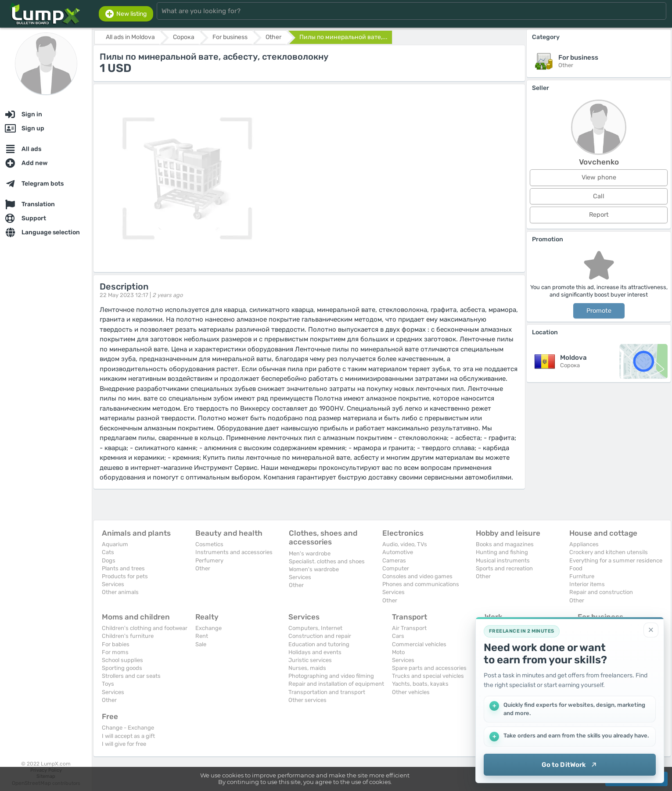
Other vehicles (411, 692)
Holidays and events (315, 652)
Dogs (109, 560)
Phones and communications (421, 584)
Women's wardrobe (314, 569)
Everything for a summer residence (616, 560)
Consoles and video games (417, 576)
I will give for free (124, 744)
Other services (307, 700)
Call (599, 196)
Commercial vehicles (419, 644)
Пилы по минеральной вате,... (343, 37)
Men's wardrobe (310, 553)
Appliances (584, 544)
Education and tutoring (319, 644)
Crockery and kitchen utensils (609, 552)
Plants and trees (123, 568)
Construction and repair (320, 636)
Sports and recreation (504, 568)
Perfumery (209, 560)
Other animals (120, 592)
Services (113, 584)
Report (599, 215)
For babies (116, 644)
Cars (398, 636)
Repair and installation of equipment (336, 684)
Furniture (582, 576)
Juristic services (310, 660)
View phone (599, 177)
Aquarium (115, 544)
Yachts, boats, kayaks (420, 684)
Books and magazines (505, 544)
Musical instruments (503, 560)
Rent (202, 636)
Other (203, 568)
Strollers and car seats (131, 676)
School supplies (122, 660)
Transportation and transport (327, 692)
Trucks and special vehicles (428, 676)
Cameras (394, 560)
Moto (398, 652)
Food (576, 568)
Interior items (587, 584)
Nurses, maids (307, 668)
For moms (115, 652)
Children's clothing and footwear (145, 628)
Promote (599, 311)
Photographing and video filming (331, 676)
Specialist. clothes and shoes (327, 561)
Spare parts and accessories (429, 668)
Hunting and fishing (502, 552)
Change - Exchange (128, 728)
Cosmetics (209, 544)
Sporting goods (122, 668)
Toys (108, 684)
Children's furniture (128, 636)
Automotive (398, 552)
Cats (108, 552)
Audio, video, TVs (405, 544)
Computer (396, 568)
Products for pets (125, 576)
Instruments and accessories (234, 552)
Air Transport (409, 628)
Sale (201, 644)
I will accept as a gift (128, 736)
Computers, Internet (315, 628)
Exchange (208, 628)
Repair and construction (601, 592)
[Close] (651, 630)
